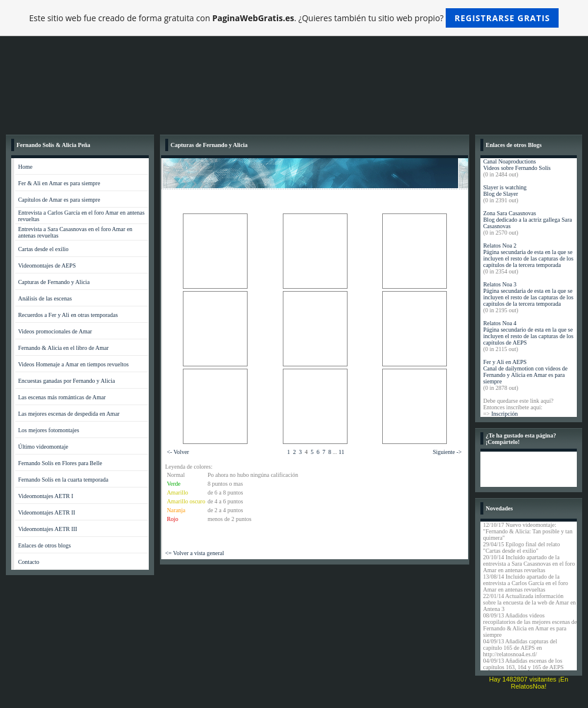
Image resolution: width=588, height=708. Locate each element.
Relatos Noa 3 (500, 284)
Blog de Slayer (501, 194)
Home (25, 167)
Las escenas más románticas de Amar (62, 397)
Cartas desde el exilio (44, 249)
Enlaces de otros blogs (45, 545)
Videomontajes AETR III (48, 529)
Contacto (29, 562)
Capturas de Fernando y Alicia (54, 282)
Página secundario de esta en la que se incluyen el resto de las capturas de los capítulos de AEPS (529, 336)
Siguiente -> (447, 452)
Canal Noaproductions (510, 161)
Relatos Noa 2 (500, 246)
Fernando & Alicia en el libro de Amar (64, 348)
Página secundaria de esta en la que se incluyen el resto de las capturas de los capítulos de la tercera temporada (529, 258)
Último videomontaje (43, 447)
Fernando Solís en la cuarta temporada (64, 480)
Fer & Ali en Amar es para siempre (59, 183)
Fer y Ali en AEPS (505, 362)
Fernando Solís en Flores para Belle (60, 463)
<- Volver (178, 452)
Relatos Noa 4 (500, 323)
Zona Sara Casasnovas (510, 213)
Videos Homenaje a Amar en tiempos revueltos (73, 364)
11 (342, 452)
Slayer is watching (505, 187)
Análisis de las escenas (45, 298)
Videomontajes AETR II (47, 512)
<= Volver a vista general (195, 553)
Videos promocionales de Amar (55, 331)
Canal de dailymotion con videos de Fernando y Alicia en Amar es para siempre (526, 375)
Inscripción (504, 414)
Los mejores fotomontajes (49, 430)
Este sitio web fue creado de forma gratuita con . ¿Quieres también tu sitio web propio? (294, 18)
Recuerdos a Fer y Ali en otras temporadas (68, 315)
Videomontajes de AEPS (47, 265)
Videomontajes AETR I (46, 496)
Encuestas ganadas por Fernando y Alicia (67, 381)
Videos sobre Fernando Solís (517, 168)
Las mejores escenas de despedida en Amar (69, 414)
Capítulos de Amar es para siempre (59, 200)
